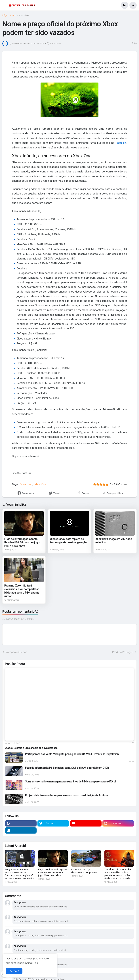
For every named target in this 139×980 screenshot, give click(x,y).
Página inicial (9, 15)
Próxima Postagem (123, 652)
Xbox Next (24, 15)
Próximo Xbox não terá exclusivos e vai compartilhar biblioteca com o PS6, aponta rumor (22, 591)
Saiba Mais (32, 963)
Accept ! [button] (14, 971)
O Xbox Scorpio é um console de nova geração (31, 748)
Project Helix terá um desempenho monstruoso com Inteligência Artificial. (67, 795)
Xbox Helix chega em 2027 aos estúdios (114, 541)
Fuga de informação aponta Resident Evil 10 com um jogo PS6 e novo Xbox (22, 543)
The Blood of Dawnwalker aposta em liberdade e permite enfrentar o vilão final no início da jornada (118, 874)
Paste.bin (121, 143)
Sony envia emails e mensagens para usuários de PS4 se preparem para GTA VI (70, 782)
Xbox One (40, 484)
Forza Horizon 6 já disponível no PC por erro (84, 871)
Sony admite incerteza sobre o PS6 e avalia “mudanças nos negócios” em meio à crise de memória (20, 874)
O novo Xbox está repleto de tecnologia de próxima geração (68, 541)
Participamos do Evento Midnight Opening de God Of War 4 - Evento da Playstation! (72, 754)
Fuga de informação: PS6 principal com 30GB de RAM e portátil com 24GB (67, 768)
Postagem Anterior (16, 652)
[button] (5, 5)
